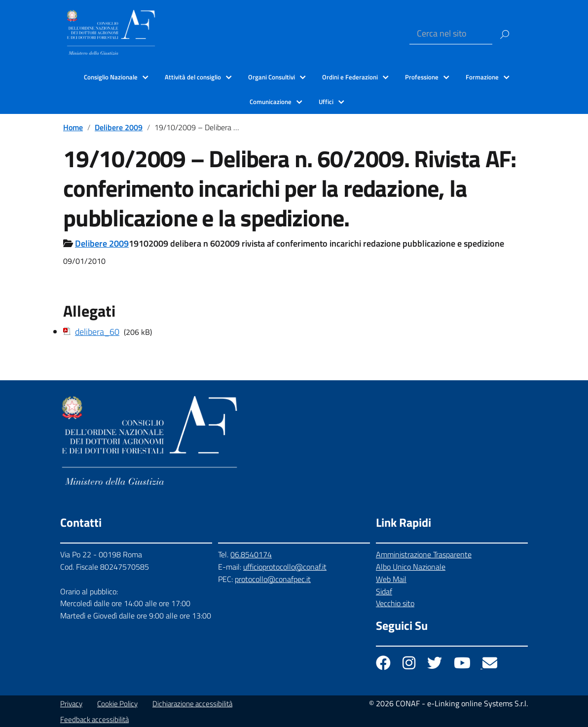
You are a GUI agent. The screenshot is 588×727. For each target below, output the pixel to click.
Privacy (71, 704)
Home (73, 127)
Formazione (482, 77)
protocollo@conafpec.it (273, 579)
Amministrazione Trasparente (424, 554)
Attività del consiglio (193, 77)
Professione (422, 77)
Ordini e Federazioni (350, 77)
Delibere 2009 (119, 127)
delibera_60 (97, 332)
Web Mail (391, 579)
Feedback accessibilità (94, 719)
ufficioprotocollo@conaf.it (285, 567)
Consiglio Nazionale (111, 77)
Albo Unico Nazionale (411, 567)
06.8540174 (251, 554)
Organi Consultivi (272, 77)
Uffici (326, 102)
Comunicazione (271, 102)
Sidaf (384, 591)
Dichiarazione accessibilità (192, 704)
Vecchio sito (395, 603)
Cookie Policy (117, 704)
